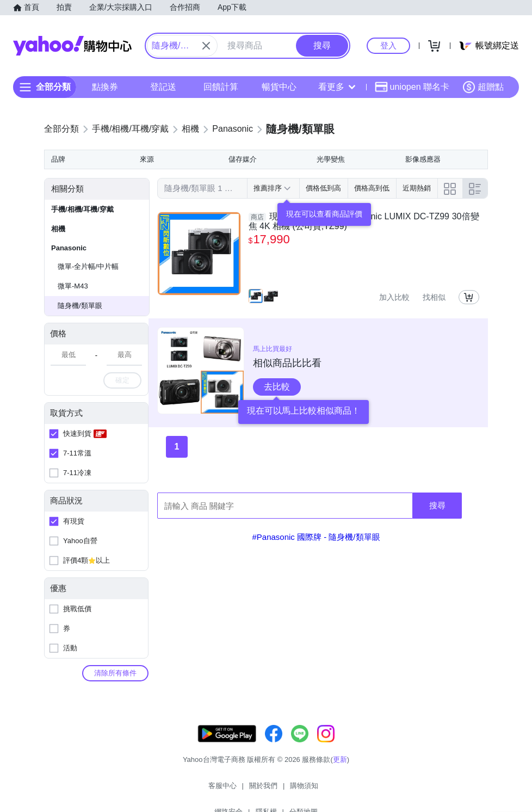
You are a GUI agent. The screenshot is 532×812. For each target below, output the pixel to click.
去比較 (277, 387)
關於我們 (208, 790)
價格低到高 (323, 188)
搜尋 (437, 505)
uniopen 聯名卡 (412, 87)
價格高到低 (372, 188)
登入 (388, 45)
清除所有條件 (115, 673)
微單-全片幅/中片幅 (88, 266)
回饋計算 (221, 87)
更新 (340, 770)
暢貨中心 (279, 87)
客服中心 (167, 790)
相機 (58, 229)
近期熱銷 (417, 188)
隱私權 (328, 790)
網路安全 (290, 790)
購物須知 (249, 790)
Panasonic (69, 248)
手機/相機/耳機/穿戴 (82, 209)
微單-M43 (73, 286)
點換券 (105, 87)
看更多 (337, 87)
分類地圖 (365, 790)
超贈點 (483, 87)
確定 (122, 380)
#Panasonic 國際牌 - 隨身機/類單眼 (316, 537)
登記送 (163, 87)
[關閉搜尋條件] (206, 46)
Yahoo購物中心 (72, 46)
